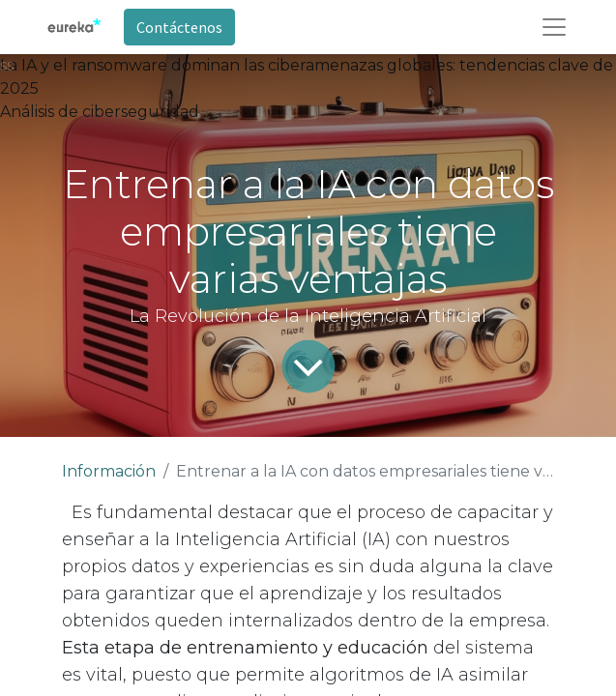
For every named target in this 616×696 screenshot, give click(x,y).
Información (109, 471)
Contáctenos (179, 27)
